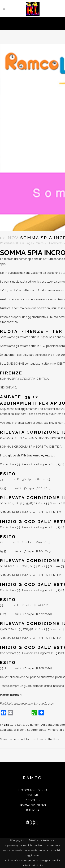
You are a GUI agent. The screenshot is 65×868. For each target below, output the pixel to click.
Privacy (56, 845)
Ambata (47, 725)
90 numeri (33, 725)
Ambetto (59, 725)
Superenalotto (37, 730)
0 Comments (55, 243)
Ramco (39, 243)
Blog (27, 243)
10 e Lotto (17, 725)
